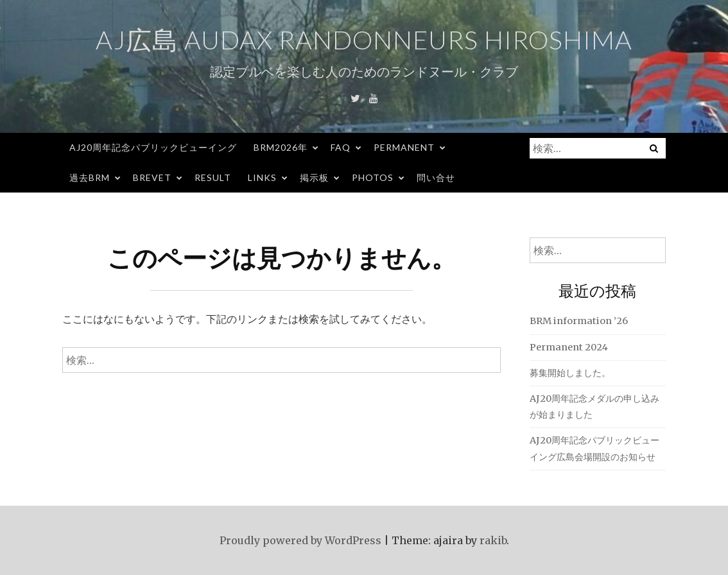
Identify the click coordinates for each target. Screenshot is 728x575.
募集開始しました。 (570, 373)
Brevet (152, 177)
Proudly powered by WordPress (300, 540)
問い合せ (436, 177)
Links (262, 177)
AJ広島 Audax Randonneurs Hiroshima (364, 40)
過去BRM (90, 177)
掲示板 (314, 177)
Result (213, 177)
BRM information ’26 (579, 321)
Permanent (404, 147)
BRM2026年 (281, 147)
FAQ (341, 147)
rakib (493, 540)
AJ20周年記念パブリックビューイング (153, 147)
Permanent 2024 (569, 347)
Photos (373, 177)
